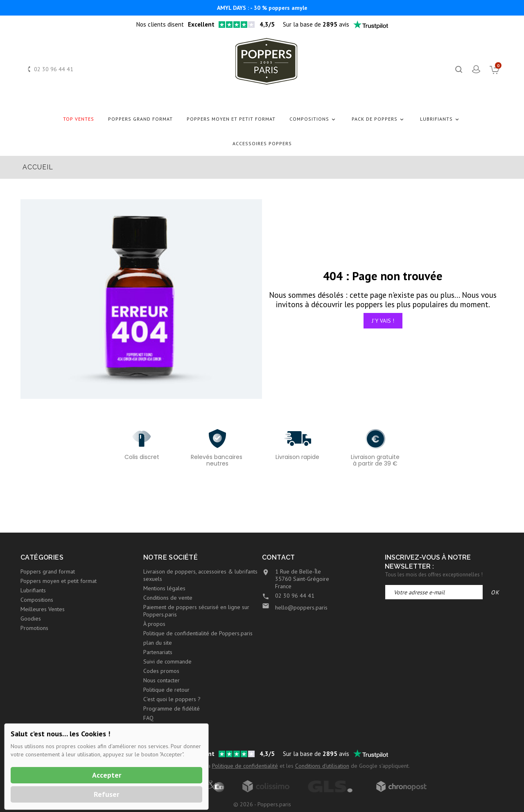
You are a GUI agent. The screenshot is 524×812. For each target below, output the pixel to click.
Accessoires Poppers (262, 143)
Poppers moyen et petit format (231, 119)
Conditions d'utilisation (322, 766)
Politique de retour (166, 690)
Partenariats (158, 652)
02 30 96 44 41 (54, 69)
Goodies (31, 619)
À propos (154, 624)
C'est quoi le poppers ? (172, 699)
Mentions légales (164, 588)
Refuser (106, 794)
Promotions (34, 628)
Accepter (107, 775)
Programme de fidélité (172, 709)
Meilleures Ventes (43, 609)
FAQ (148, 718)
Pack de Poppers (379, 119)
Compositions (314, 119)
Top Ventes (79, 119)
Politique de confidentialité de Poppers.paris (198, 633)
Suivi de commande (167, 661)
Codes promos (161, 671)
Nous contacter (161, 680)
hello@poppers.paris (301, 607)
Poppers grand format (140, 119)
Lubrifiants (441, 119)
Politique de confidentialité (245, 766)
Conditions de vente (168, 598)
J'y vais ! (383, 321)
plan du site (158, 643)
